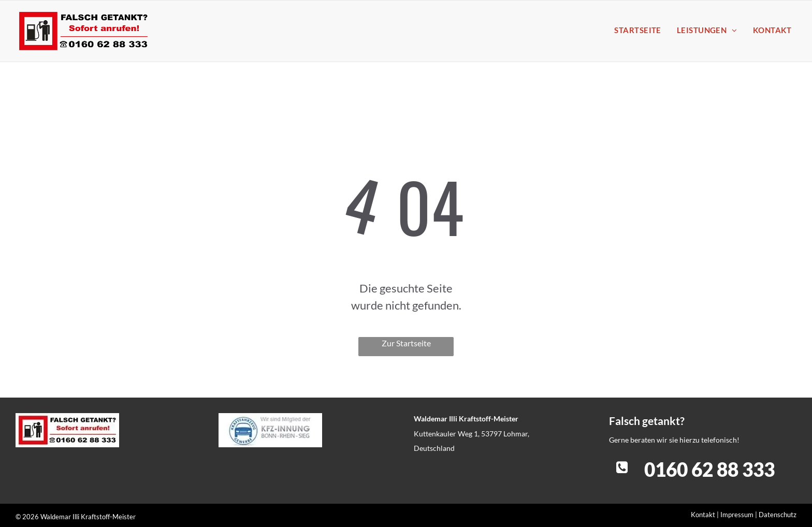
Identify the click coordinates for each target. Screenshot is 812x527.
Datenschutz (778, 515)
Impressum (737, 515)
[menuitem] (635, 30)
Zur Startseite (406, 343)
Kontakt (703, 515)
